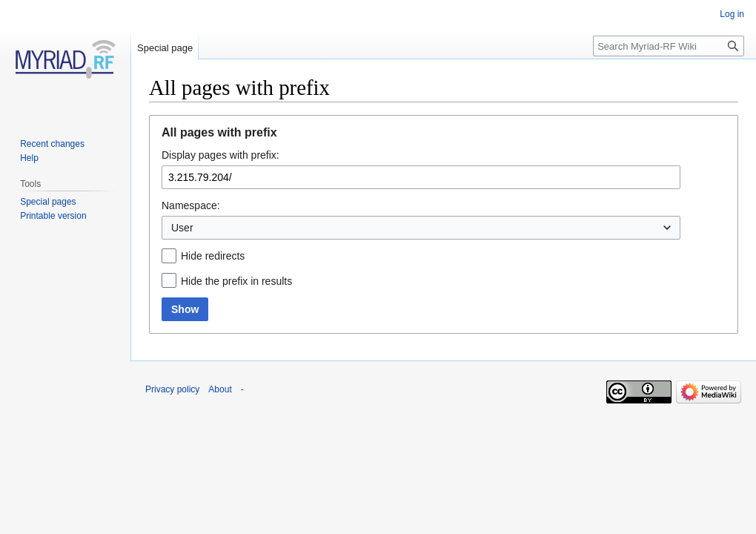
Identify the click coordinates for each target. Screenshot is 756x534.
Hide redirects (213, 256)
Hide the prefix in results (236, 281)
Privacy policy (172, 389)
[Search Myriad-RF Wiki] (669, 46)
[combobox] (421, 228)
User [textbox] (182, 228)
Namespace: (191, 205)
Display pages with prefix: (220, 155)
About (220, 389)
